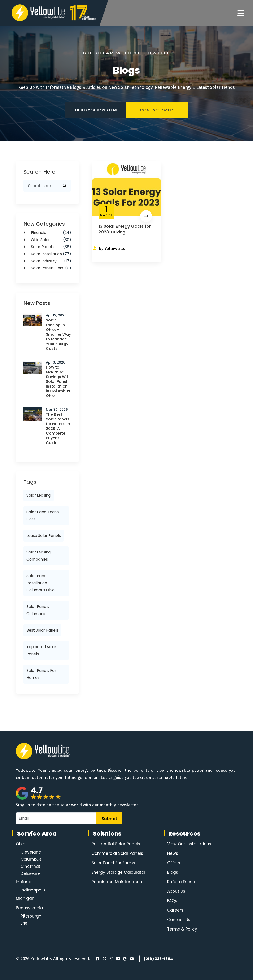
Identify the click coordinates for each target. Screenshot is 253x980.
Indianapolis (33, 890)
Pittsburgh (31, 916)
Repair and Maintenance (117, 882)
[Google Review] (124, 959)
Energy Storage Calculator (118, 872)
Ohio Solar (47, 240)
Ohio (21, 844)
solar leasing (39, 495)
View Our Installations (189, 844)
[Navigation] (241, 13)
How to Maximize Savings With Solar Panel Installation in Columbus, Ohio (58, 381)
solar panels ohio (47, 268)
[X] (104, 959)
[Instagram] (111, 959)
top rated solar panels (41, 650)
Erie (24, 923)
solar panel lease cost (43, 515)
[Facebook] (96, 959)
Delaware (30, 873)
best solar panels (42, 630)
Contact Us (179, 920)
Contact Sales (157, 110)
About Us (176, 891)
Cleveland (31, 852)
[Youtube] (131, 959)
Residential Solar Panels (116, 844)
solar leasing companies (39, 556)
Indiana (24, 882)
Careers (175, 910)
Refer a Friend (181, 882)
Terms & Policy (182, 929)
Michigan (25, 898)
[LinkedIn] (117, 959)
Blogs (173, 872)
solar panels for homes (41, 674)
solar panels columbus (38, 610)
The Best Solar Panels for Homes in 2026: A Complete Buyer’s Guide (58, 429)
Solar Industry (47, 261)
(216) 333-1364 (158, 959)
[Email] (56, 818)
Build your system (96, 110)
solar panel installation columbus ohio (41, 583)
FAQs (172, 901)
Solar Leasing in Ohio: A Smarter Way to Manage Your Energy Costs (58, 334)
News (173, 853)
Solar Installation (47, 254)
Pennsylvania (29, 908)
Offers (174, 863)
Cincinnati (31, 866)
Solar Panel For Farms (113, 863)
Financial (47, 233)
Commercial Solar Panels (117, 853)
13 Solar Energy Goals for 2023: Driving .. (125, 229)
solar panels (47, 247)
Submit (109, 818)
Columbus (31, 859)
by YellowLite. (112, 249)
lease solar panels (44, 536)
